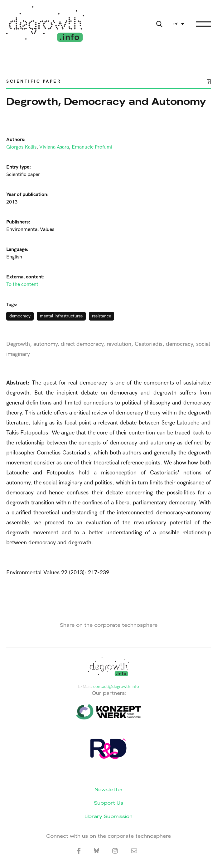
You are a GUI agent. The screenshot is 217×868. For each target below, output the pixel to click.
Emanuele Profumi (92, 147)
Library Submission (109, 816)
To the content (22, 284)
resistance (101, 316)
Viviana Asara (54, 147)
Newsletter (109, 790)
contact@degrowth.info (116, 687)
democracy (20, 316)
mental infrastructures (61, 316)
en (176, 24)
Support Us (109, 803)
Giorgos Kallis (21, 147)
